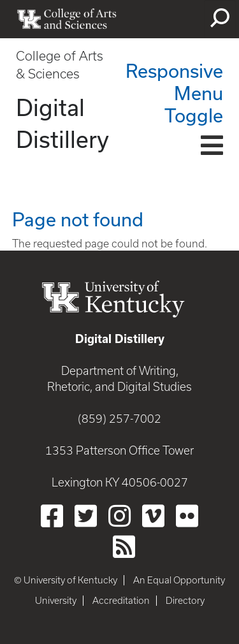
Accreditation (121, 601)
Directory (185, 601)
